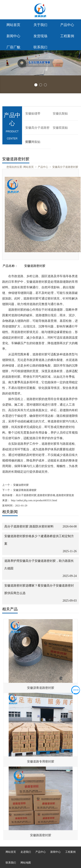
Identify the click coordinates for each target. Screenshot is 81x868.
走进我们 (26, 852)
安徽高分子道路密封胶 (37, 130)
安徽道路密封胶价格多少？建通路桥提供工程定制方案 (39, 540)
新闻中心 (13, 36)
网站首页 (13, 25)
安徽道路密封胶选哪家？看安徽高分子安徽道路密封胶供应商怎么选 (39, 589)
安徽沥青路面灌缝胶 (25, 490)
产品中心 (67, 25)
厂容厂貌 (13, 47)
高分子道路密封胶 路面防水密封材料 (29, 526)
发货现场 (40, 36)
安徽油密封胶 (21, 485)
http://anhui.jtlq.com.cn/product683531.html (34, 500)
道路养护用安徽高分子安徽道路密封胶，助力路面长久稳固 (39, 565)
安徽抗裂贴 (60, 114)
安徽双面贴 (60, 128)
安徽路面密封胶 (41, 835)
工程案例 (67, 36)
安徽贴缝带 (33, 114)
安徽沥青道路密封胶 (41, 688)
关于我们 (40, 25)
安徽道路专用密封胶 (41, 762)
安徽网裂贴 (33, 142)
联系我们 (40, 47)
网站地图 (26, 863)
